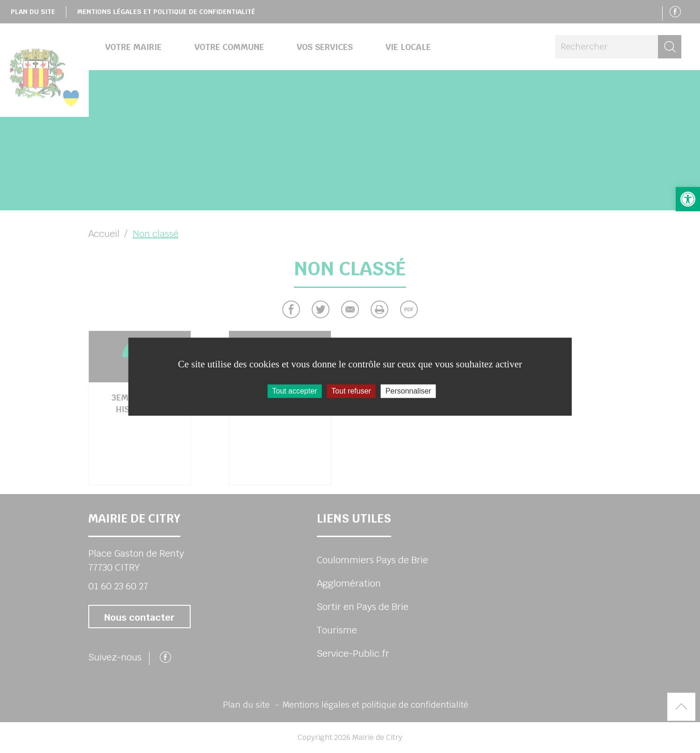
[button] (688, 199)
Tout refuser (351, 391)
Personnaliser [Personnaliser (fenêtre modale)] (408, 391)
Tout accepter (294, 391)
